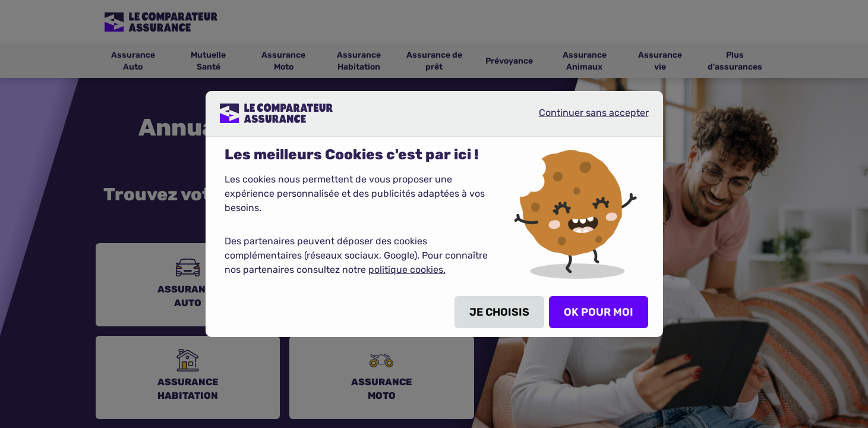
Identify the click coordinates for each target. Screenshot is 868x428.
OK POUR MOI (599, 312)
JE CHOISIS (499, 312)
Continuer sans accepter (584, 118)
